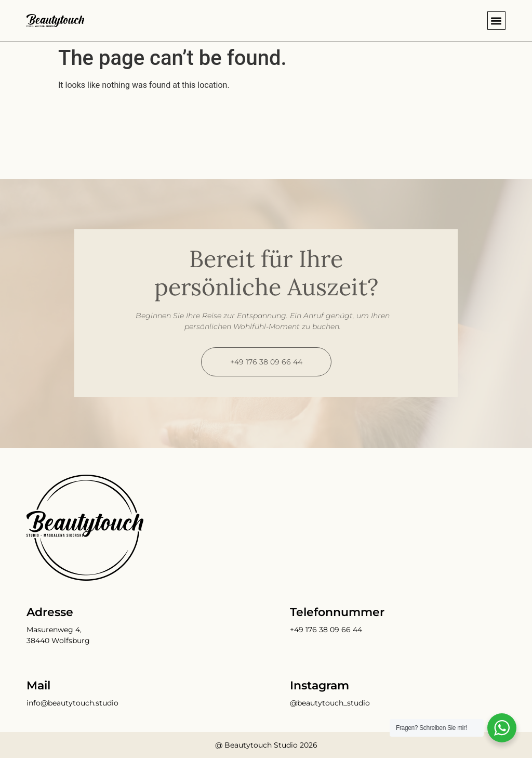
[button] (496, 21)
